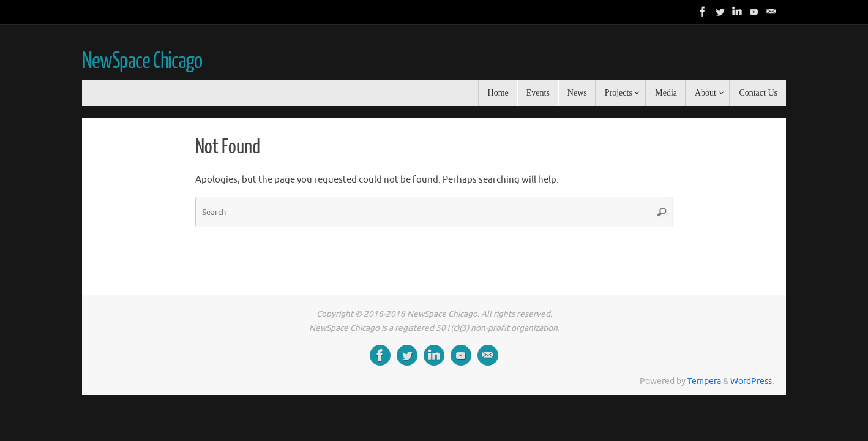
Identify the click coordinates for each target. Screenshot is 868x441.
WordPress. (752, 381)
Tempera (704, 381)
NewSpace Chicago (142, 61)
